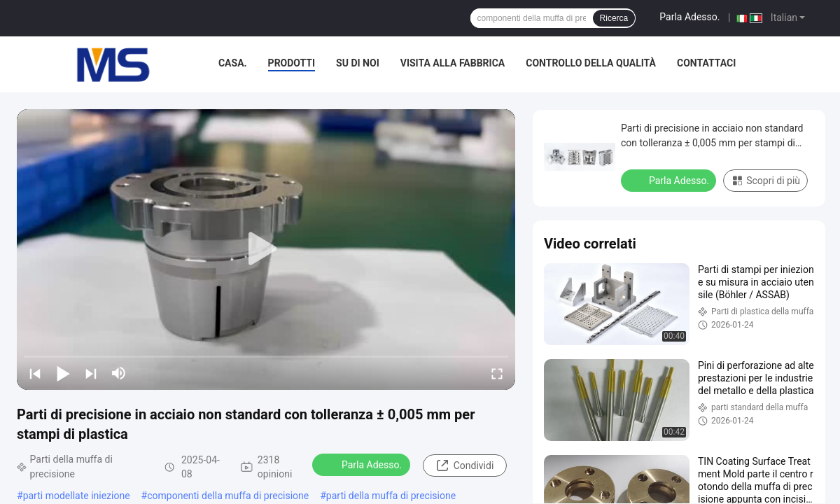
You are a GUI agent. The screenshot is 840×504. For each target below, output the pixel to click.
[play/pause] (63, 373)
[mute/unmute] (119, 373)
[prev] (35, 373)
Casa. (233, 63)
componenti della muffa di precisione (228, 496)
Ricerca (614, 18)
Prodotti (292, 63)
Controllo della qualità (591, 63)
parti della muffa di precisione (391, 496)
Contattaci (706, 63)
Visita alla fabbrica (453, 63)
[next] (91, 373)
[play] (266, 249)
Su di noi (358, 63)
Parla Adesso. (689, 17)
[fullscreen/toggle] (497, 373)
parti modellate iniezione (77, 496)
